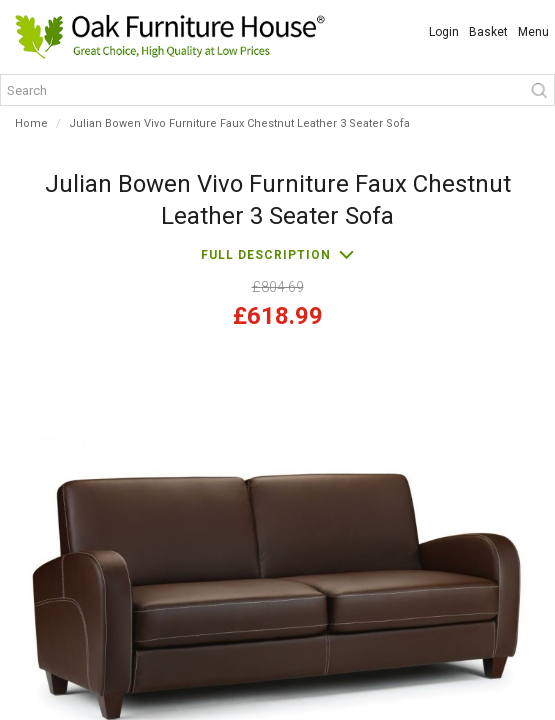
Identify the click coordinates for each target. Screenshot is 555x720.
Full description (266, 255)
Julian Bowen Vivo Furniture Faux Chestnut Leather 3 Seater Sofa (239, 123)
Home (31, 123)
